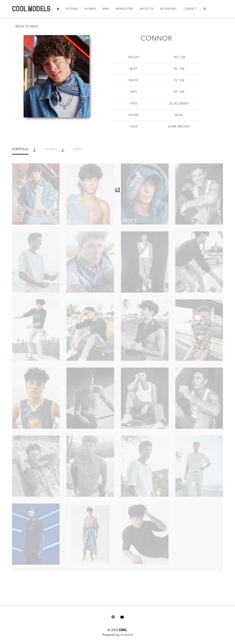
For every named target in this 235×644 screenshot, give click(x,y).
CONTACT (190, 9)
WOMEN (90, 9)
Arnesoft (127, 635)
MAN (106, 9)
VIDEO (77, 149)
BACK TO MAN (27, 27)
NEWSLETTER (124, 9)
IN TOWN (72, 9)
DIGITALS (51, 149)
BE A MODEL (169, 9)
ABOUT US (147, 9)
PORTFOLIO (20, 149)
